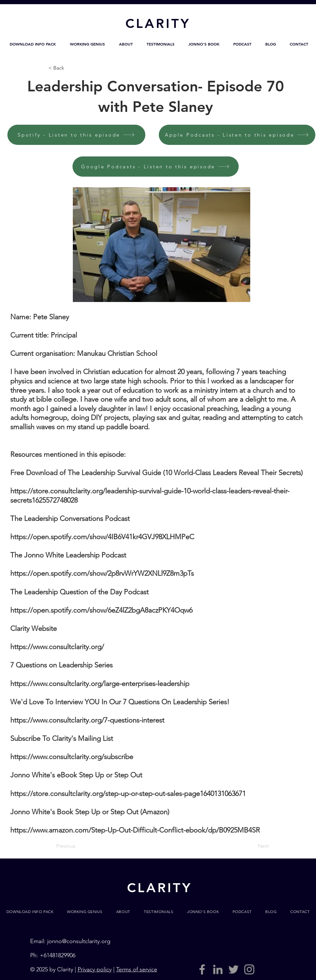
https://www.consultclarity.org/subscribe (72, 757)
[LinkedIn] (218, 969)
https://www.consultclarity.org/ (57, 647)
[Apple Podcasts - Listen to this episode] (237, 135)
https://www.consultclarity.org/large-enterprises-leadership (100, 684)
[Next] (253, 846)
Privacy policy (95, 969)
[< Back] (70, 68)
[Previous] (77, 846)
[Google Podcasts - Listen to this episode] (156, 167)
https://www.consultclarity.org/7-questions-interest (87, 720)
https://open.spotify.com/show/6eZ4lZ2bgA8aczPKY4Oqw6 (101, 610)
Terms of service (137, 969)
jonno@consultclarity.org (79, 941)
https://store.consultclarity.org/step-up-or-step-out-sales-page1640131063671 (128, 794)
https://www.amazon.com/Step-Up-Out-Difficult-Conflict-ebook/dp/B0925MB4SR (135, 830)
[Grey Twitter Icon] (234, 969)
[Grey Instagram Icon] (249, 969)
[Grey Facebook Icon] (202, 969)
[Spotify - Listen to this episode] (76, 135)
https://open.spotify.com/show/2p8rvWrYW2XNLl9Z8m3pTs (102, 573)
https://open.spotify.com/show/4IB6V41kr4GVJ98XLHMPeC (102, 537)
